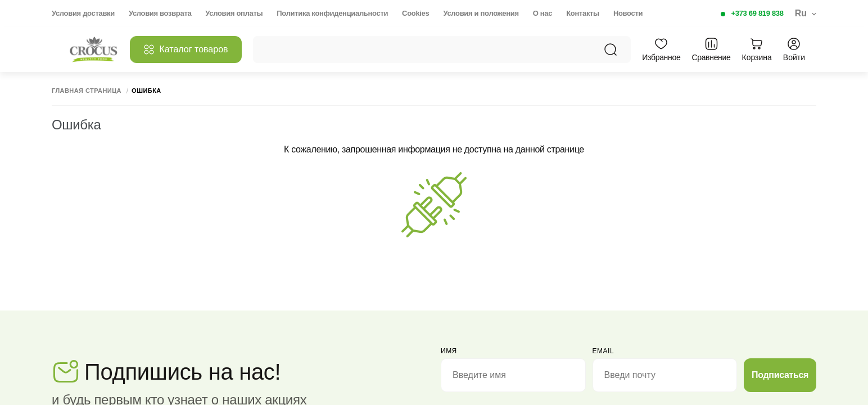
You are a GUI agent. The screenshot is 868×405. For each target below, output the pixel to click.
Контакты (583, 13)
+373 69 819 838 (758, 13)
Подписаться (780, 375)
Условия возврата (160, 13)
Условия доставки (83, 13)
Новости (628, 13)
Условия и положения (481, 13)
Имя (449, 351)
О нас (542, 13)
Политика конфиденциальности (332, 13)
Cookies (415, 13)
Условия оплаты (234, 13)
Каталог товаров (186, 49)
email (603, 351)
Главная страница (87, 91)
